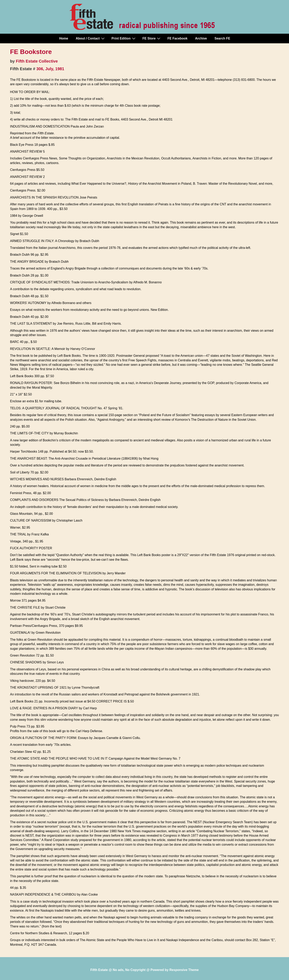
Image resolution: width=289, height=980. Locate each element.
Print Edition (124, 38)
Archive (201, 38)
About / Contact (91, 38)
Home (64, 38)
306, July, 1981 (50, 69)
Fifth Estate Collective (37, 61)
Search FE (222, 38)
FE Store (152, 38)
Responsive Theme (184, 970)
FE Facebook (177, 38)
